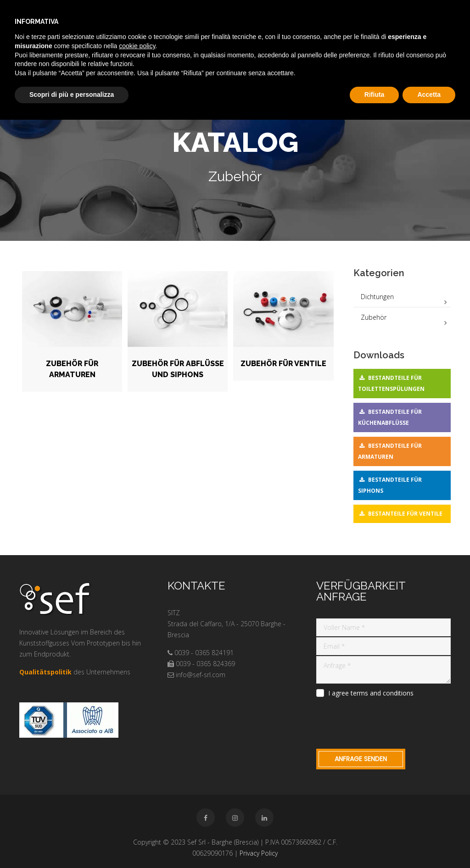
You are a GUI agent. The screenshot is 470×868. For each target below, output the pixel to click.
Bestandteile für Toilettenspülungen (391, 383)
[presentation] (386, 722)
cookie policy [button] (137, 46)
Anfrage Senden (361, 759)
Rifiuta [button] (375, 95)
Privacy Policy (259, 853)
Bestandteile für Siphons (390, 485)
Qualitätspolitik (45, 672)
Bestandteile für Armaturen (390, 451)
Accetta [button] (429, 95)
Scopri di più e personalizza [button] (72, 95)
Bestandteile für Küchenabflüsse (390, 417)
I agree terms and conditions (371, 693)
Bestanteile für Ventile (405, 514)
